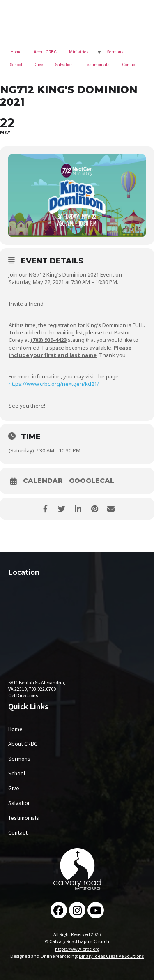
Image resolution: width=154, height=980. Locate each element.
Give (39, 65)
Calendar (43, 481)
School (16, 65)
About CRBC (45, 52)
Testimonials (97, 65)
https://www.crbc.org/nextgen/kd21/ (54, 384)
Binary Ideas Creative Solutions (111, 956)
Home (16, 52)
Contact (129, 65)
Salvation (64, 65)
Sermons (115, 52)
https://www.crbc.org (77, 949)
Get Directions (23, 695)
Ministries (79, 52)
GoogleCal (92, 481)
